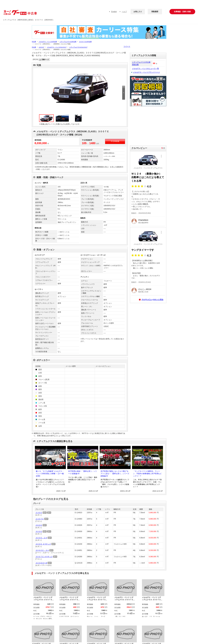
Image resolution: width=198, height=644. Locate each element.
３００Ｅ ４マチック (43, 544)
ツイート (127, 46)
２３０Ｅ (39, 513)
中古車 (34, 42)
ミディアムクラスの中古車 (68, 42)
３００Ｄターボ (41, 563)
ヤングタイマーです (143, 250)
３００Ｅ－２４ (41, 538)
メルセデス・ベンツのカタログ (57, 47)
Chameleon (143, 220)
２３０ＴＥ (40, 519)
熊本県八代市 (143, 292)
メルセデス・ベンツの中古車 (48, 42)
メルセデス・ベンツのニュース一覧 (145, 68)
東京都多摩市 (143, 223)
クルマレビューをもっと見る (152, 300)
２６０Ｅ (39, 525)
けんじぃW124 (145, 289)
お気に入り (138, 12)
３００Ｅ (39, 531)
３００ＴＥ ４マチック (44, 557)
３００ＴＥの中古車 (85, 42)
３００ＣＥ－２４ (42, 550)
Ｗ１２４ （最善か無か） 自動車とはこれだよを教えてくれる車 (148, 177)
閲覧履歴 (155, 12)
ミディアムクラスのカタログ (78, 47)
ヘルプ (124, 12)
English (114, 12)
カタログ (41, 47)
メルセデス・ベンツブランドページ (146, 72)
